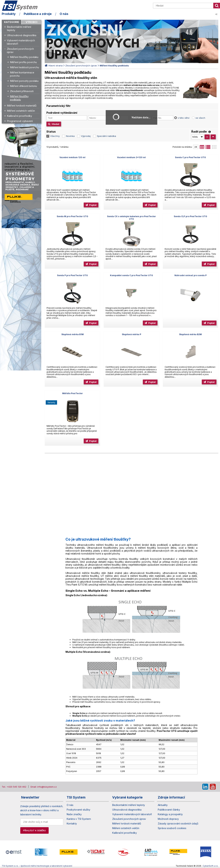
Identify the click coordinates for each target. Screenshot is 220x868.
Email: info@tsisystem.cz (44, 787)
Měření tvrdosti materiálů (22, 106)
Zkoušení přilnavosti (22, 91)
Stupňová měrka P (131, 334)
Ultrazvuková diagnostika (22, 35)
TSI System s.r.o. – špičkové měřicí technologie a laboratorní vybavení (21, 6)
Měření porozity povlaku (24, 81)
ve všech (200, 118)
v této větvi (184, 118)
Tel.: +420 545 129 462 (14, 787)
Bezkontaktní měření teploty (19, 28)
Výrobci (31, 22)
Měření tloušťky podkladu (19, 98)
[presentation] (3, 852)
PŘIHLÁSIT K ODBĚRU (34, 830)
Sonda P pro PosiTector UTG (72, 275)
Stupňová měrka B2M (190, 334)
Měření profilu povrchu (23, 62)
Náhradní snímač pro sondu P (191, 275)
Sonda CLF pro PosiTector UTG (190, 216)
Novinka (70, 136)
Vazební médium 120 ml (72, 157)
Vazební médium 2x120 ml (131, 157)
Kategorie (12, 22)
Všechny (55, 136)
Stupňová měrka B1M (73, 334)
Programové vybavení (20, 121)
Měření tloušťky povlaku (24, 57)
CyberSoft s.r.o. (210, 866)
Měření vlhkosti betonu (23, 86)
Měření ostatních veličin (21, 111)
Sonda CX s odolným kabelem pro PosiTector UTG (131, 218)
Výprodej (86, 136)
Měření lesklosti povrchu (24, 67)
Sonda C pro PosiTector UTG (190, 157)
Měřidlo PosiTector (73, 393)
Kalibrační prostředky (19, 116)
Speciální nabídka (106, 136)
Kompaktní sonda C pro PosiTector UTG (131, 275)
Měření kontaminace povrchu (22, 74)
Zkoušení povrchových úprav (20, 50)
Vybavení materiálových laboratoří (21, 42)
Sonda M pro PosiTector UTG (72, 216)
